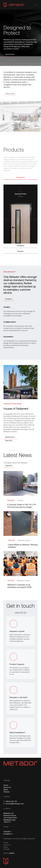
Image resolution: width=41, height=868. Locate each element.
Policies (7, 792)
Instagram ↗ (8, 834)
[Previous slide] (7, 219)
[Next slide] (34, 219)
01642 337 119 (20, 613)
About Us (7, 788)
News (6, 790)
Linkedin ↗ (7, 832)
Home (6, 785)
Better (12, 853)
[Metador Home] (14, 5)
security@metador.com (14, 804)
